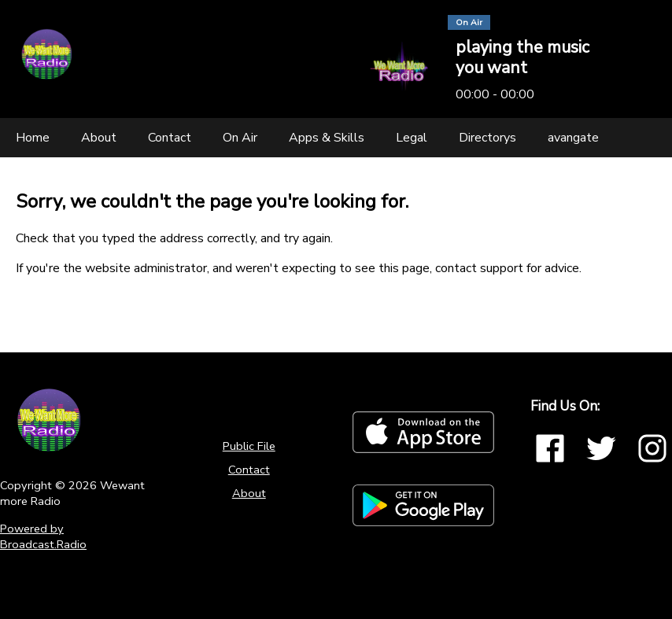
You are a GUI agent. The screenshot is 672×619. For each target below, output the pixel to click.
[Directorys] (487, 138)
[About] (99, 138)
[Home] (33, 138)
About (249, 493)
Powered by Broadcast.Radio (43, 536)
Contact (249, 470)
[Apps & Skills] (327, 138)
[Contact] (170, 138)
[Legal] (412, 138)
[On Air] (240, 138)
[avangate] (573, 138)
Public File (249, 446)
